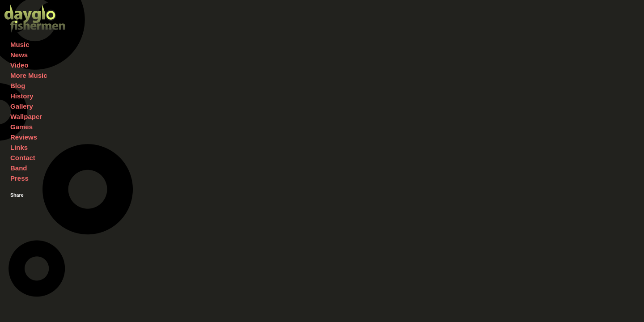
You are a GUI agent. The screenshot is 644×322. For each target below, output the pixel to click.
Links (19, 147)
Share (17, 195)
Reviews (24, 137)
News (19, 55)
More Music (29, 75)
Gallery (22, 106)
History (22, 96)
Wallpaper (26, 117)
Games (21, 127)
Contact (23, 158)
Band (19, 168)
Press (19, 178)
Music (20, 44)
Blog (18, 86)
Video (19, 65)
